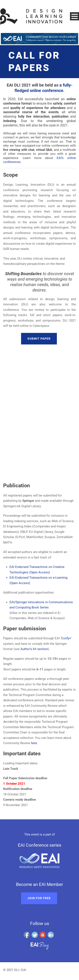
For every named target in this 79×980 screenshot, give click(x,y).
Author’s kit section (34, 649)
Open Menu (74, 16)
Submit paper (39, 339)
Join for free (39, 898)
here (34, 743)
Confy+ (66, 638)
